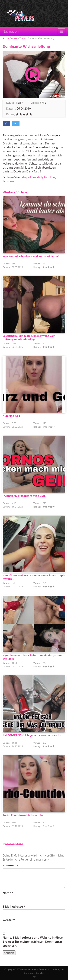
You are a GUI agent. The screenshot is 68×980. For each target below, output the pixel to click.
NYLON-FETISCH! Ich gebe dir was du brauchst (32, 735)
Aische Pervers (10, 38)
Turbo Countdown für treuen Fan (23, 815)
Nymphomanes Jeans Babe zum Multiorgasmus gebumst (32, 657)
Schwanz (8, 181)
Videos (23, 38)
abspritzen (29, 177)
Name (7, 893)
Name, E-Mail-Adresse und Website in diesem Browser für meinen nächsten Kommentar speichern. (34, 942)
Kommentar (11, 865)
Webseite (9, 920)
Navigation (11, 31)
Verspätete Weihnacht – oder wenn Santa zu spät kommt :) (34, 577)
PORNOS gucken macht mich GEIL (24, 496)
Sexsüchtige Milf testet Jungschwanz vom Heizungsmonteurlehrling (29, 338)
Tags (34, 976)
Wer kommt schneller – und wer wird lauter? (31, 256)
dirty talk (43, 177)
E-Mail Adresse (13, 907)
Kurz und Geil (11, 416)
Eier (53, 177)
